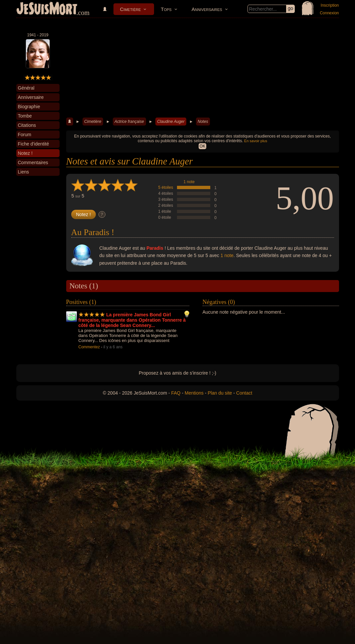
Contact (244, 393)
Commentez (89, 347)
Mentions (194, 393)
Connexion (329, 13)
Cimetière (131, 9)
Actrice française (129, 122)
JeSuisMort (47, 9)
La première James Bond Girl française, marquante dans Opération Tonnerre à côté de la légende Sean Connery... (132, 320)
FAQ (176, 393)
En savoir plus (256, 141)
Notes (203, 122)
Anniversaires (207, 9)
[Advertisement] (203, 68)
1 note (189, 182)
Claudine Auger (171, 122)
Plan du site (220, 393)
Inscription (330, 5)
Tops (166, 9)
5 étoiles (166, 187)
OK (202, 146)
